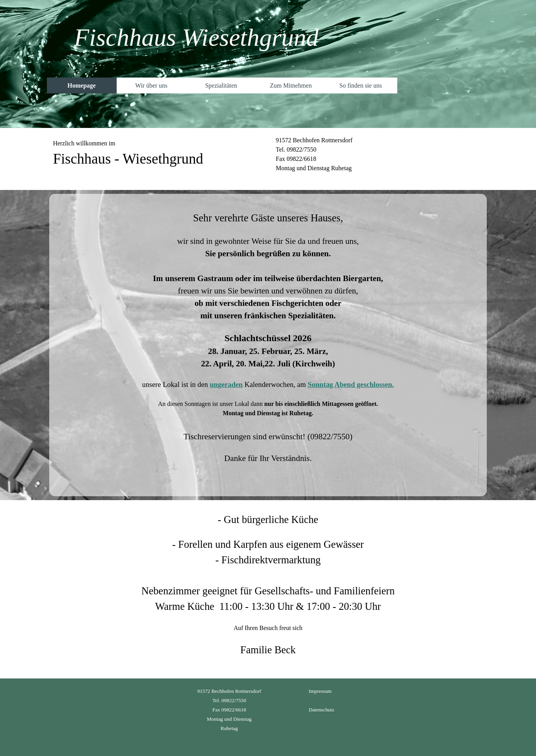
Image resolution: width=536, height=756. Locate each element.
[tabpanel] (157, 159)
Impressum (320, 691)
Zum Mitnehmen (291, 85)
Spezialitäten (221, 85)
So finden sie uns (361, 85)
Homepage (82, 85)
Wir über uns (151, 85)
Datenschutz (322, 710)
